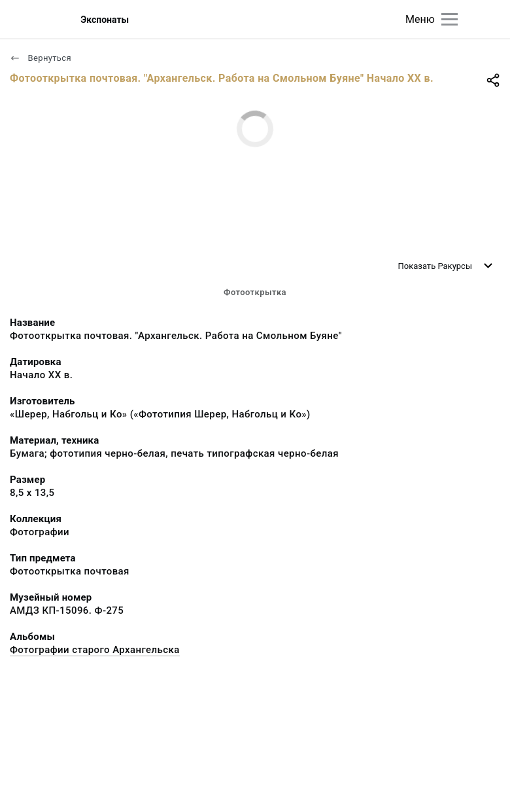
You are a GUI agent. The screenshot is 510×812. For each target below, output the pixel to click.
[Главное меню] (450, 19)
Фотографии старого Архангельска (95, 650)
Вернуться (41, 58)
